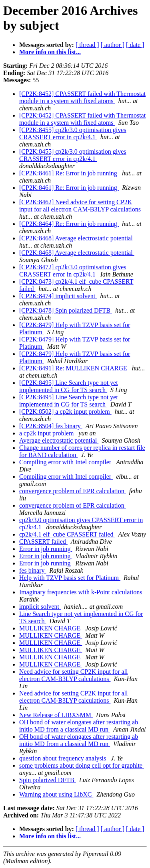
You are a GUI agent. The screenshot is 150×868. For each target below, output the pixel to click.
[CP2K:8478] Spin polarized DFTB (66, 310)
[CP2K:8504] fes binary (51, 426)
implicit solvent (40, 607)
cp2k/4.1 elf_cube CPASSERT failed (67, 534)
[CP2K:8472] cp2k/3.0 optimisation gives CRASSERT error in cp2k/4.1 (73, 271)
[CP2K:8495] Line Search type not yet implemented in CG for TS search (69, 386)
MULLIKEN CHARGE (51, 628)
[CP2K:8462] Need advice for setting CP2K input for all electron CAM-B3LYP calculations (81, 206)
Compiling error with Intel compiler (66, 462)
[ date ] (135, 45)
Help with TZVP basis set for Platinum (70, 578)
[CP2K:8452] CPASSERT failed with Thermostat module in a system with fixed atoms (82, 97)
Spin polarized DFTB (48, 780)
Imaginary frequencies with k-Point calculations (81, 592)
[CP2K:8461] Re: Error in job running (69, 173)
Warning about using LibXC (56, 794)
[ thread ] (87, 45)
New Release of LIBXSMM (56, 715)
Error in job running (46, 549)
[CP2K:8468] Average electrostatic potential (77, 238)
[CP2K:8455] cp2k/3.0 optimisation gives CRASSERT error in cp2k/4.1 (73, 133)
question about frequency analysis (63, 758)
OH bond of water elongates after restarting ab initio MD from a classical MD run (79, 726)
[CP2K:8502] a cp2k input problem (65, 412)
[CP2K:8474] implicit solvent (58, 296)
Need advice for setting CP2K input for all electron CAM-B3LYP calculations (74, 675)
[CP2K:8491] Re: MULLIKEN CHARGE (74, 368)
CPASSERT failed (43, 542)
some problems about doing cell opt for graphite (82, 765)
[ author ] (113, 45)
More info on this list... (50, 52)
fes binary (33, 570)
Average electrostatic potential (59, 440)
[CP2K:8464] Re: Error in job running (69, 224)
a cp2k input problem (47, 433)
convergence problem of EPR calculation (73, 491)
